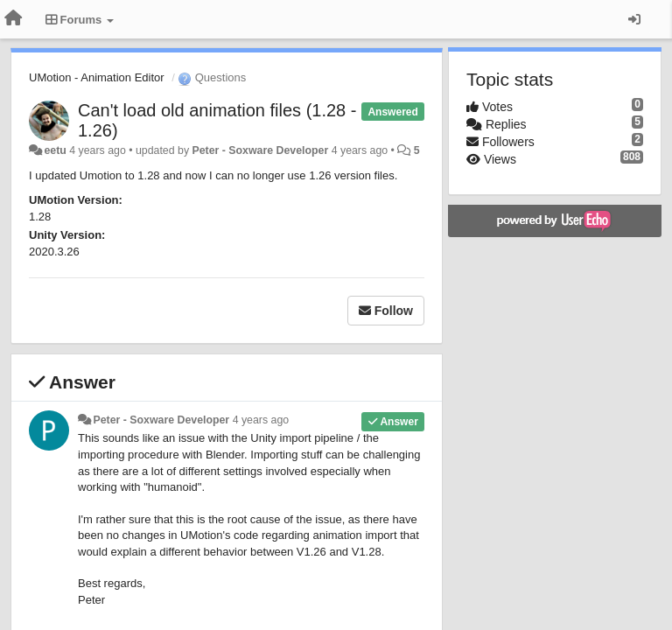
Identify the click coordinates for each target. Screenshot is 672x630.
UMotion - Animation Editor (97, 77)
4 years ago (261, 420)
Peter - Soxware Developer (260, 150)
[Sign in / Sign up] (634, 19)
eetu (55, 150)
